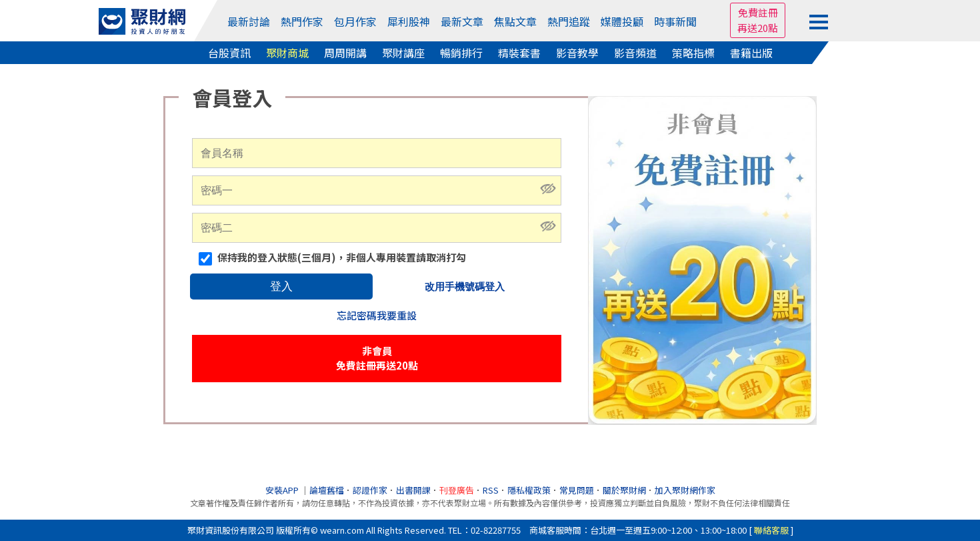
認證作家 (370, 490)
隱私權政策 (529, 490)
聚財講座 (403, 53)
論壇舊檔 (327, 490)
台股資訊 (229, 53)
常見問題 (577, 490)
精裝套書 (519, 53)
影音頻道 (635, 53)
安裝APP (283, 490)
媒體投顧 (622, 21)
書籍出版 (751, 53)
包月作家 (355, 21)
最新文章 (462, 21)
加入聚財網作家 (685, 490)
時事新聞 (675, 21)
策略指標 (693, 53)
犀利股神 (409, 21)
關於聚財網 (624, 490)
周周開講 (345, 53)
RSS (491, 490)
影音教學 (577, 53)
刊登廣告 (457, 490)
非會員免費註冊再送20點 (377, 358)
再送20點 (758, 28)
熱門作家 (302, 21)
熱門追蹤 (569, 21)
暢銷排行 (461, 53)
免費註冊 (758, 12)
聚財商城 (287, 53)
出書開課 (413, 490)
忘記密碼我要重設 (377, 315)
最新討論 (249, 21)
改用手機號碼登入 (465, 287)
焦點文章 (515, 21)
